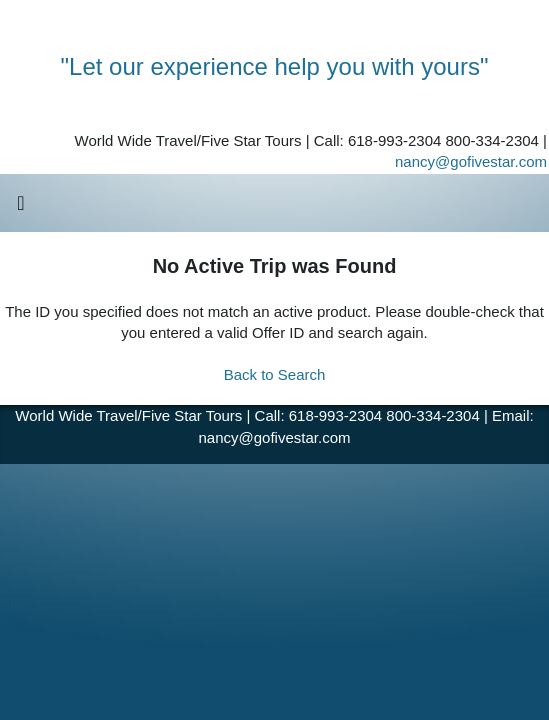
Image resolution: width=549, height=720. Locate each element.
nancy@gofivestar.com (471, 161)
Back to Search (275, 374)
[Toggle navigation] (21, 208)
